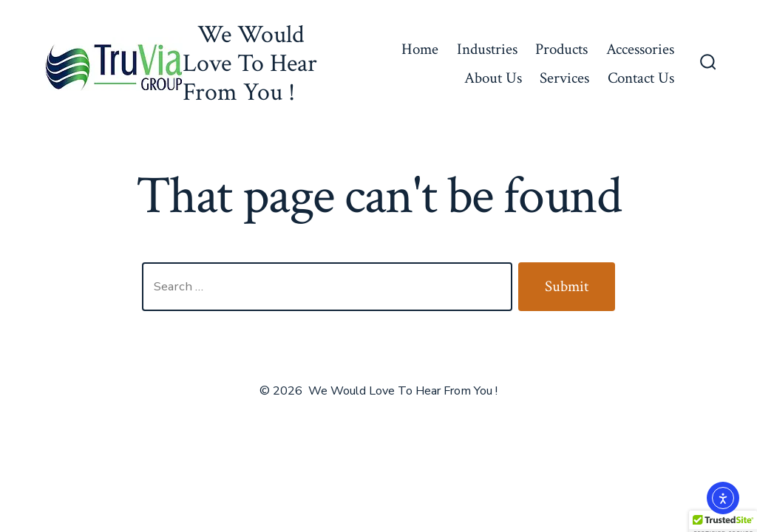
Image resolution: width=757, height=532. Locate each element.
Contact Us (641, 78)
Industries (487, 49)
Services (564, 78)
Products (561, 49)
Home (420, 49)
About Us (493, 78)
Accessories (640, 49)
